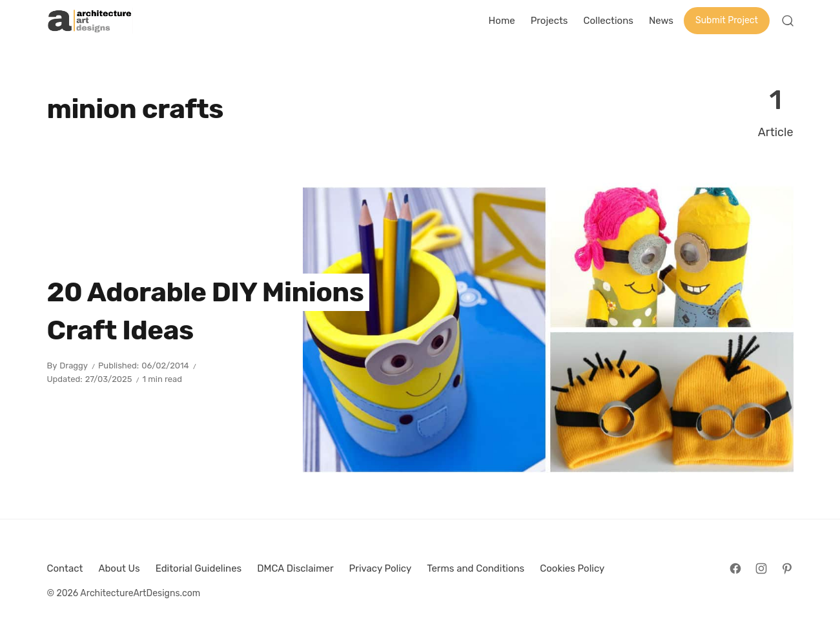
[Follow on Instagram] (761, 568)
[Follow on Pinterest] (787, 568)
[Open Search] (788, 21)
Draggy (74, 366)
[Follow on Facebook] (735, 568)
